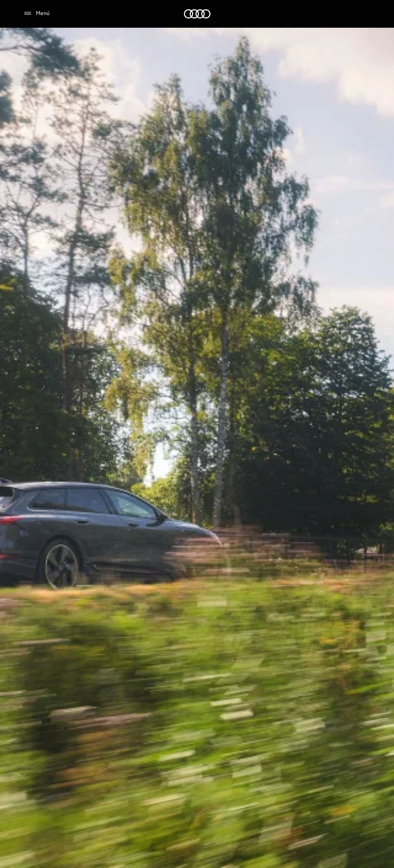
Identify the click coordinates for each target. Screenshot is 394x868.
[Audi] (197, 14)
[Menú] (36, 13)
